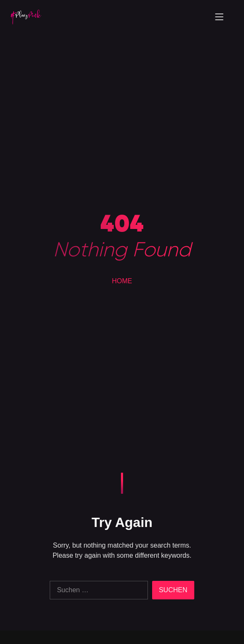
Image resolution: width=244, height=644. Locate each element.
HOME (122, 281)
